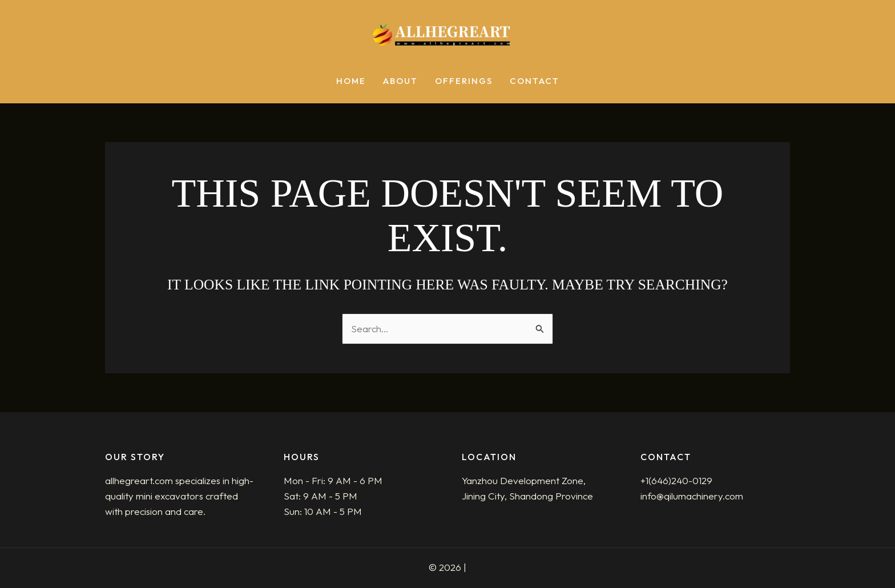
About (400, 81)
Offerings (464, 81)
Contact (535, 81)
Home (351, 81)
